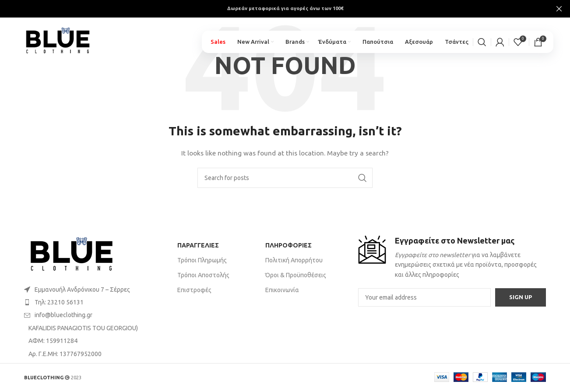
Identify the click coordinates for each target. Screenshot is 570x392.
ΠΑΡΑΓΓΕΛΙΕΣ (198, 245)
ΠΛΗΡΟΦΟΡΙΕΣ (289, 245)
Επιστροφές (194, 290)
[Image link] (72, 255)
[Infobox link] (452, 258)
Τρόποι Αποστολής (203, 275)
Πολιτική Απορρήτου (294, 260)
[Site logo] (62, 40)
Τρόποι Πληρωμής (202, 260)
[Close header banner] (559, 9)
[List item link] (96, 290)
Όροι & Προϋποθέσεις (296, 275)
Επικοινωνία (282, 290)
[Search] (482, 44)
